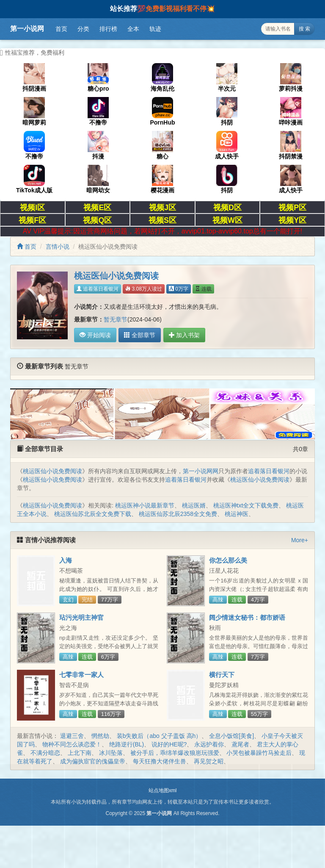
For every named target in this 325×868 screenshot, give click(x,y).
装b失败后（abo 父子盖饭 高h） (159, 736)
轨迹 (155, 29)
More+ (300, 540)
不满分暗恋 (45, 753)
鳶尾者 (240, 744)
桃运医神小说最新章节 (145, 505)
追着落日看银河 (98, 289)
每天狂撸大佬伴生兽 (160, 761)
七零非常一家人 (81, 675)
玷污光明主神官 (81, 617)
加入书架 (183, 335)
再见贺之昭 (209, 761)
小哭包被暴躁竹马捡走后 (259, 753)
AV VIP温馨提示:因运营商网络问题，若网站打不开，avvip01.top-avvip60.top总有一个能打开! (162, 231)
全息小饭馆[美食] (231, 736)
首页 (61, 29)
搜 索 (304, 29)
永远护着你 (209, 744)
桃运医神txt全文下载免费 (246, 505)
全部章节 (139, 335)
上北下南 (80, 753)
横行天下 (222, 675)
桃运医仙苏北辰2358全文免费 (178, 514)
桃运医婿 (194, 505)
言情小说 (58, 247)
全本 (133, 29)
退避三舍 (72, 736)
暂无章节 (116, 319)
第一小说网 (27, 29)
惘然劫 (100, 736)
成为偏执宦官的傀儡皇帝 (93, 761)
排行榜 (108, 29)
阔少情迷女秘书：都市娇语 (247, 617)
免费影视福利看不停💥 (180, 9)
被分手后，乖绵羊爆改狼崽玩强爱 (175, 753)
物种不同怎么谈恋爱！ (72, 744)
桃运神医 (237, 514)
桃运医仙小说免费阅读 (52, 471)
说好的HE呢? (169, 744)
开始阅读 (95, 335)
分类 (83, 29)
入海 (66, 560)
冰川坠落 (111, 753)
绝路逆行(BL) (127, 744)
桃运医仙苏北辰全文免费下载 (93, 514)
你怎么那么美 (228, 560)
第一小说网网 (201, 471)
